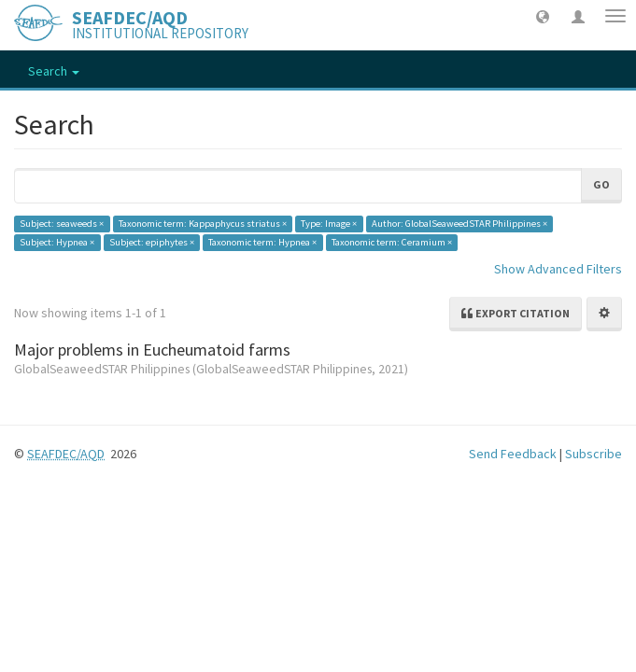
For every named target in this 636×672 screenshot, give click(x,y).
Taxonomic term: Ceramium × (392, 242)
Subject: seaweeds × (62, 224)
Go (601, 184)
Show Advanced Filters (558, 269)
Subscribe (594, 454)
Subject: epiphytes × (152, 242)
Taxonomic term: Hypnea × (262, 242)
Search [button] (54, 71)
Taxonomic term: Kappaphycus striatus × (203, 224)
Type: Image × (329, 224)
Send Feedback (513, 454)
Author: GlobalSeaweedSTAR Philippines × (459, 224)
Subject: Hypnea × (57, 242)
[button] (543, 16)
